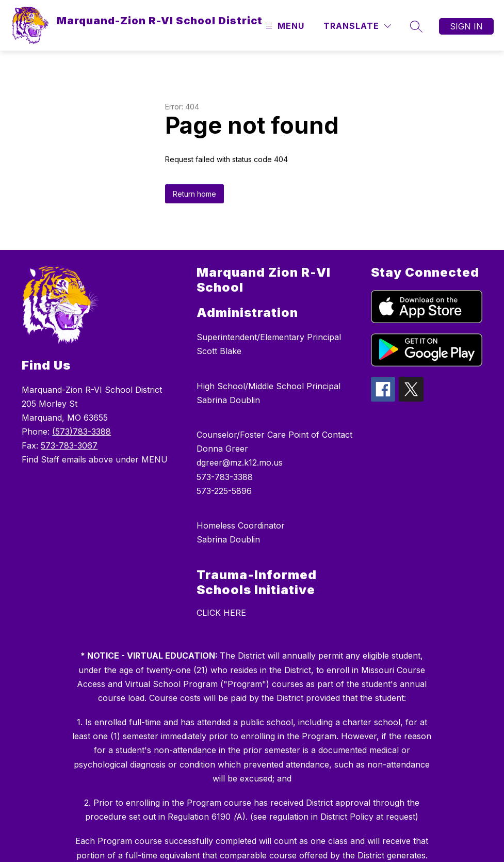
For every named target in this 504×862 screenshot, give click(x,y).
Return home (194, 194)
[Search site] (416, 26)
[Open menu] (284, 26)
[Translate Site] (357, 26)
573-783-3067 (69, 445)
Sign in (466, 26)
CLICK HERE (221, 613)
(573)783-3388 (82, 432)
